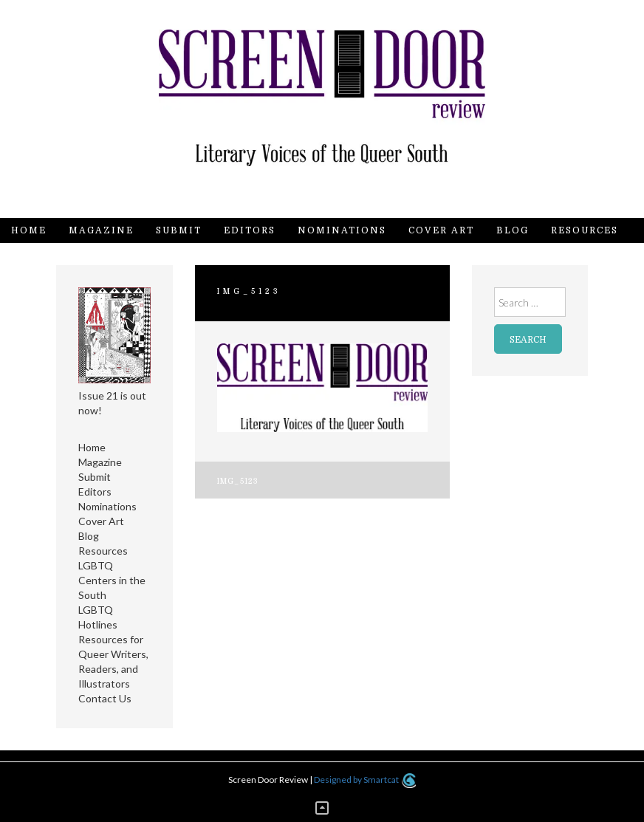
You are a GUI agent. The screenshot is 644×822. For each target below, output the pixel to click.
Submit (179, 230)
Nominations (342, 230)
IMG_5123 (238, 481)
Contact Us (48, 256)
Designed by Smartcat (364, 780)
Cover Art (441, 230)
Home (29, 230)
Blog (513, 230)
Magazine (101, 230)
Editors (250, 230)
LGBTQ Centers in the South (112, 580)
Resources (585, 230)
